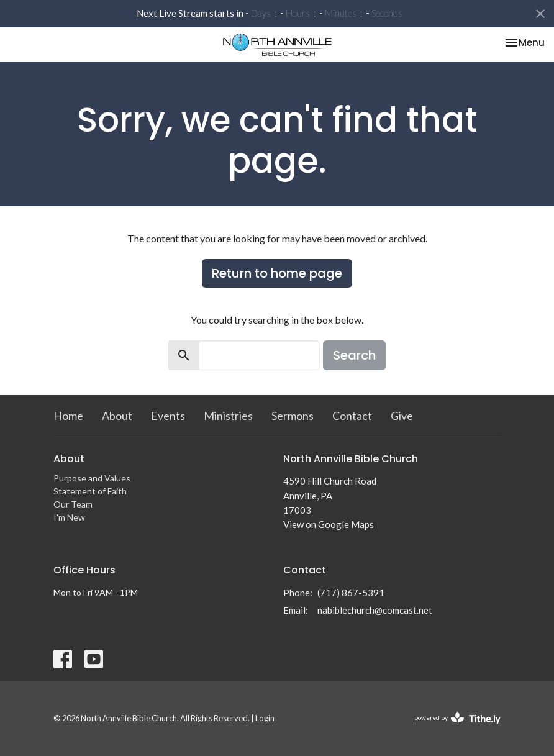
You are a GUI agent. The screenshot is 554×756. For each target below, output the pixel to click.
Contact (352, 416)
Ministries (228, 416)
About (117, 416)
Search (354, 355)
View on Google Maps (329, 524)
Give (402, 416)
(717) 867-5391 (351, 593)
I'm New (69, 517)
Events (168, 416)
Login (265, 718)
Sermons (293, 416)
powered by (457, 718)
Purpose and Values (92, 478)
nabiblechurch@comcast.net (375, 610)
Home (68, 416)
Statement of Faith (90, 491)
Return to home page (277, 273)
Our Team (73, 504)
